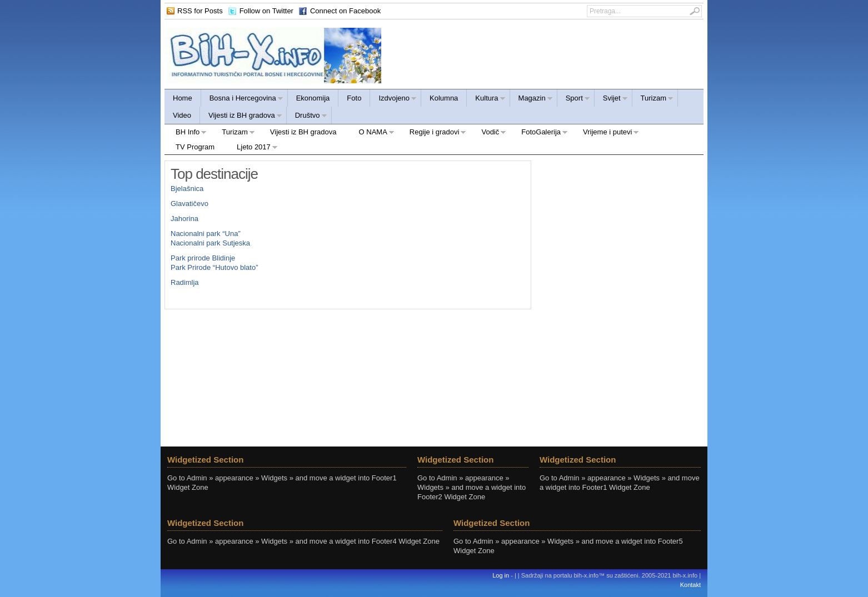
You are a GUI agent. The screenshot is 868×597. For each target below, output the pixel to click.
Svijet (611, 100)
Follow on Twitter (266, 11)
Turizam (653, 100)
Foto (354, 98)
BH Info (186, 134)
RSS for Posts (200, 11)
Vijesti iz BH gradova (241, 117)
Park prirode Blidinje (203, 258)
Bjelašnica (187, 189)
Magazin (532, 100)
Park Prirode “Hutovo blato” (214, 267)
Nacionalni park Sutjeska (210, 243)
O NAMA (371, 134)
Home (183, 98)
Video (182, 115)
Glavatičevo (189, 204)
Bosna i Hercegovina (242, 100)
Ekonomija (313, 98)
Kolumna (444, 98)
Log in (501, 575)
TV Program (195, 147)
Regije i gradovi (433, 134)
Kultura (486, 100)
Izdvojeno (393, 100)
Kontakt (690, 585)
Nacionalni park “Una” (206, 234)
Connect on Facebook (345, 11)
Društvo (307, 117)
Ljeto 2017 (252, 149)
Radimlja (185, 282)
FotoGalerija (539, 134)
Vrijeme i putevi (605, 134)
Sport (574, 100)
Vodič (488, 134)
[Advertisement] (620, 230)
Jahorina (184, 219)
